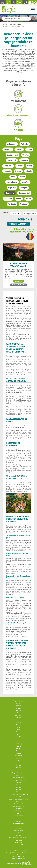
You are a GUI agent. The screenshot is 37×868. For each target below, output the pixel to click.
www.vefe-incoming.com (18, 863)
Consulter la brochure (18, 224)
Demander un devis (19, 285)
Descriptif (18, 281)
